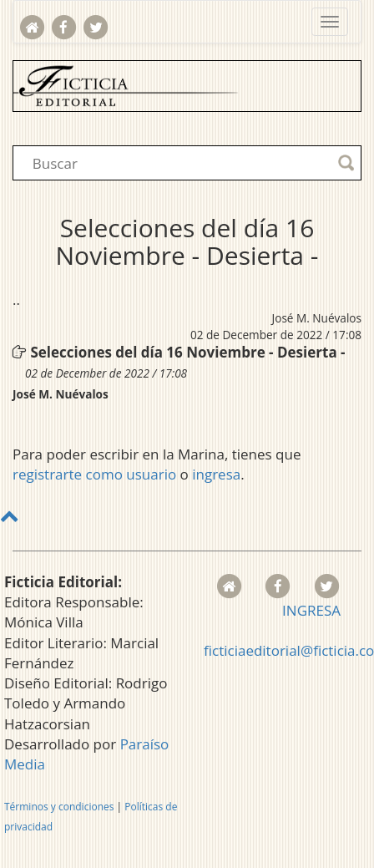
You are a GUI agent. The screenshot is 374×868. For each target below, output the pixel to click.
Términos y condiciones (59, 807)
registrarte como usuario (94, 474)
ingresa (216, 474)
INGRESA (311, 610)
